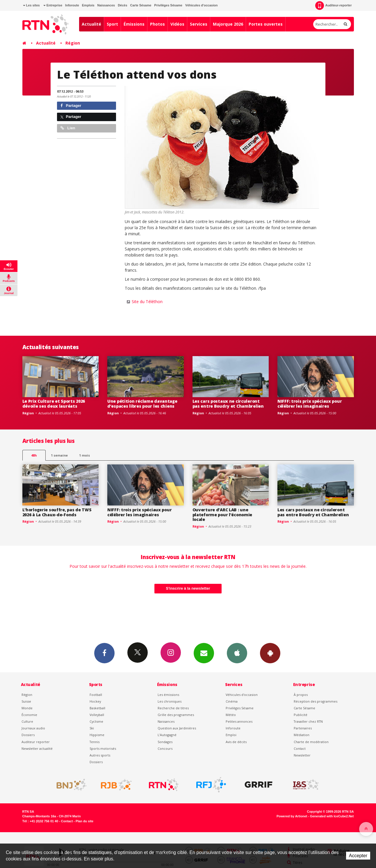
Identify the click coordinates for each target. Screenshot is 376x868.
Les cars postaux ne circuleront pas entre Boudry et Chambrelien (228, 404)
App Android (270, 653)
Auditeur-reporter (333, 6)
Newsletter (302, 755)
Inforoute (72, 5)
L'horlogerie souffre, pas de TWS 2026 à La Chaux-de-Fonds (57, 512)
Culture (27, 721)
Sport (112, 24)
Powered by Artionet (292, 816)
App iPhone (237, 653)
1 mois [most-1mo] (84, 455)
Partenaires (303, 728)
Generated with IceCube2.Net (332, 816)
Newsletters (204, 653)
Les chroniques (170, 701)
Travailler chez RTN (308, 721)
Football (96, 695)
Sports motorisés (103, 748)
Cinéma (232, 701)
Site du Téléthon (147, 302)
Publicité (301, 715)
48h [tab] (34, 455)
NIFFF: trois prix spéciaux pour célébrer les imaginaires (310, 404)
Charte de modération (311, 742)
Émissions (134, 24)
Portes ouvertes (266, 24)
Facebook (104, 653)
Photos (157, 24)
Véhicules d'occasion (201, 5)
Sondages (165, 742)
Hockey (95, 701)
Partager (71, 106)
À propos (301, 695)
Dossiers (28, 735)
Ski (92, 728)
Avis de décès (236, 742)
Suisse (26, 701)
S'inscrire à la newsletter (188, 588)
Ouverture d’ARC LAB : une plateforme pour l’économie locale (222, 515)
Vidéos (177, 24)
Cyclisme (96, 721)
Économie (29, 715)
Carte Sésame (141, 5)
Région (73, 43)
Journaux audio (33, 728)
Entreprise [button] (53, 5)
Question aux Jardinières (177, 728)
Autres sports (100, 755)
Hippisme (97, 735)
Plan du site (84, 821)
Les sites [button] (31, 5)
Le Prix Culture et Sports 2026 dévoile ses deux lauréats (54, 404)
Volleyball (97, 715)
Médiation (302, 735)
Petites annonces (239, 721)
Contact (300, 748)
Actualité (91, 24)
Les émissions (168, 695)
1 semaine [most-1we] (59, 455)
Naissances (106, 5)
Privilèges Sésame (168, 5)
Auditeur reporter (36, 742)
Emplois (88, 5)
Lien (68, 128)
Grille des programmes (176, 715)
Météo (231, 715)
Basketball (97, 708)
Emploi (231, 735)
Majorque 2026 (228, 24)
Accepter (358, 856)
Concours (165, 748)
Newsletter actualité (37, 748)
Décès (122, 5)
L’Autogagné (167, 735)
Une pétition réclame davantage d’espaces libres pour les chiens (142, 404)
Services (199, 24)
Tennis (95, 742)
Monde (27, 708)
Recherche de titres (173, 708)
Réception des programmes (316, 701)
